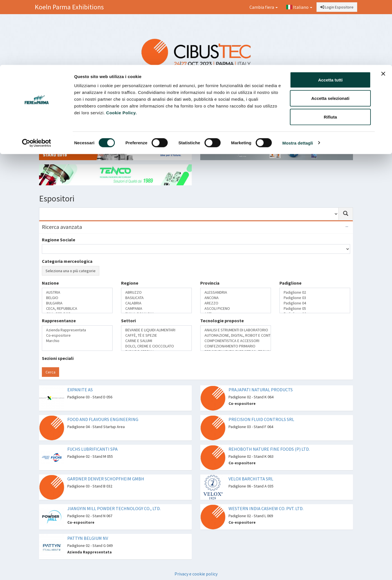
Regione (130, 283)
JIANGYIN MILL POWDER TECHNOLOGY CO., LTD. (114, 508)
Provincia (210, 283)
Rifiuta (330, 52)
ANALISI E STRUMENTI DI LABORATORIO (236, 330)
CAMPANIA (156, 309)
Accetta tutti (330, 15)
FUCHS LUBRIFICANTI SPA (92, 449)
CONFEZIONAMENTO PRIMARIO (236, 346)
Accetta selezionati (330, 34)
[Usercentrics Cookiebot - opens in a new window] (37, 78)
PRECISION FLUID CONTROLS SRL (261, 419)
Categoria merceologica (67, 261)
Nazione (50, 283)
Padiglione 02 (315, 292)
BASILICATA (156, 298)
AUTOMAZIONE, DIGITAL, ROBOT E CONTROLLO (236, 335)
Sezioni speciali (58, 358)
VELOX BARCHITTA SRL (251, 479)
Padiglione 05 (315, 309)
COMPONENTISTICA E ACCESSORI (236, 341)
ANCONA (236, 298)
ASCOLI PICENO (236, 309)
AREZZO (236, 303)
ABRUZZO (156, 292)
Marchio (77, 341)
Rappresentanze (59, 321)
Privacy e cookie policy (196, 574)
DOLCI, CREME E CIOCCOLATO (156, 346)
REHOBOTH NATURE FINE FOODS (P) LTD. (269, 449)
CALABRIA (156, 303)
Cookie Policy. (121, 48)
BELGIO (77, 298)
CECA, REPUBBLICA (77, 309)
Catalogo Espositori (294, 101)
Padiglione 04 (315, 303)
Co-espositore (77, 335)
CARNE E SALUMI (156, 341)
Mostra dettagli (298, 78)
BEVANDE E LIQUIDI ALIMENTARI (156, 330)
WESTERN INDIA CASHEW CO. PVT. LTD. (266, 508)
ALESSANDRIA (236, 292)
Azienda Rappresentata (77, 330)
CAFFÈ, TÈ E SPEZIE (156, 335)
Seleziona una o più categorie (71, 271)
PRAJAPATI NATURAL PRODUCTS (261, 390)
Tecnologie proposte (222, 321)
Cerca (50, 372)
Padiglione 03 (315, 298)
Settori (128, 321)
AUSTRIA (77, 292)
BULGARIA (77, 303)
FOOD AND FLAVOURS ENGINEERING (103, 419)
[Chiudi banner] (383, 9)
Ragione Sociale (59, 240)
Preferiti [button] (335, 101)
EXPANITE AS (80, 390)
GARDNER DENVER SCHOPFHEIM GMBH (106, 479)
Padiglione (290, 283)
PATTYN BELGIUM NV (88, 538)
